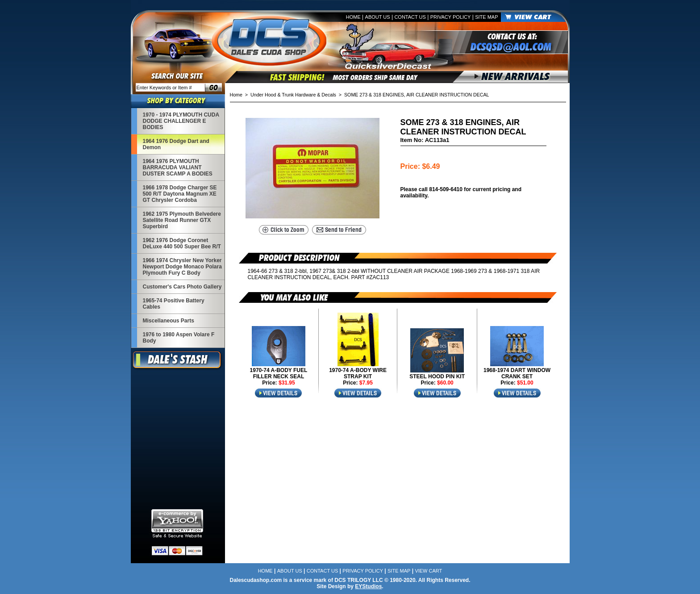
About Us (378, 17)
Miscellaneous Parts (169, 321)
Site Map (486, 17)
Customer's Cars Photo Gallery (182, 287)
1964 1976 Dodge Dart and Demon (176, 144)
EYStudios (368, 586)
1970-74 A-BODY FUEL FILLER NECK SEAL (279, 373)
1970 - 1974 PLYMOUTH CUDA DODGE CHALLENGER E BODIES (181, 121)
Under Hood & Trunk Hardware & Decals (293, 95)
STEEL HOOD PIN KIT (437, 376)
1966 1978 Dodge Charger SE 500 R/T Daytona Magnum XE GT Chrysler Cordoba (180, 194)
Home (353, 17)
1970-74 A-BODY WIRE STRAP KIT (358, 373)
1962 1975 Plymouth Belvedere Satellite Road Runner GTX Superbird (182, 220)
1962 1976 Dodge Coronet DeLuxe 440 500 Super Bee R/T (182, 243)
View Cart (428, 571)
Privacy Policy (451, 17)
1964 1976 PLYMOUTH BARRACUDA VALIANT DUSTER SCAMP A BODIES (178, 167)
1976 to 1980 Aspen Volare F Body (179, 338)
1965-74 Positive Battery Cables (174, 304)
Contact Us (410, 17)
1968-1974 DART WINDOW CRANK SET (517, 373)
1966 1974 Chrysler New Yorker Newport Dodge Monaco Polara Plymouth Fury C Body (182, 267)
